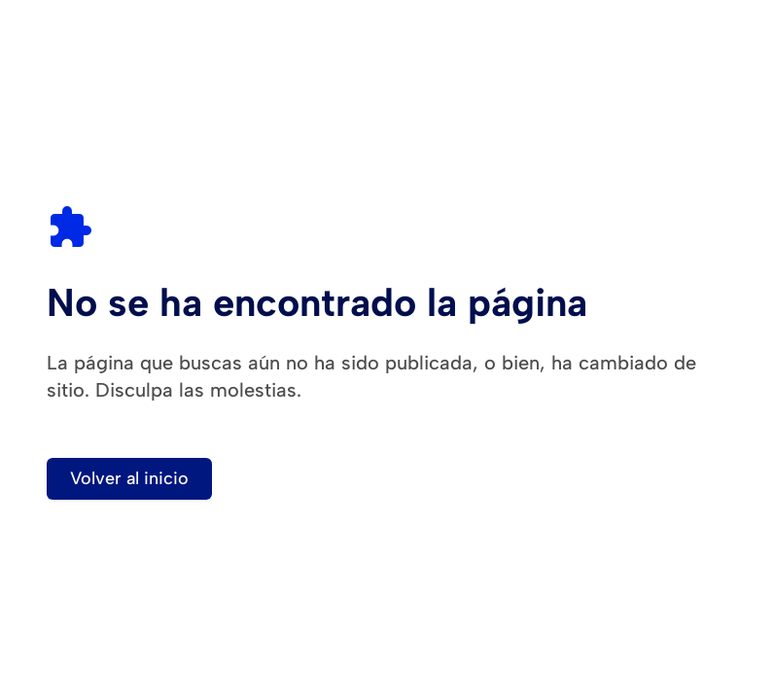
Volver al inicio (129, 478)
